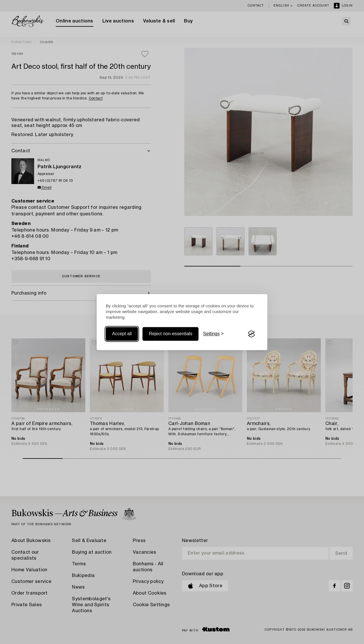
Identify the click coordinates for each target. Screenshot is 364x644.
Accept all (122, 334)
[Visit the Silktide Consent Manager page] (251, 334)
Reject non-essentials (170, 334)
